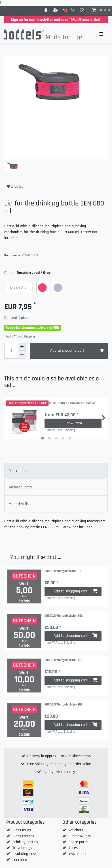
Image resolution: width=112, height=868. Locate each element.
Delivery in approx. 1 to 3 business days (59, 756)
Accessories (78, 848)
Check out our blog (12, 9)
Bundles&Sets (80, 836)
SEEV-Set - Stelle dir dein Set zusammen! (70, 403)
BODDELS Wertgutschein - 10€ (63, 660)
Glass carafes (23, 836)
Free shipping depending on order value (59, 764)
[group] (24, 586)
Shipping (29, 337)
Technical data (20, 487)
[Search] (73, 10)
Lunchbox (20, 860)
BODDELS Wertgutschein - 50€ (64, 616)
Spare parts (78, 842)
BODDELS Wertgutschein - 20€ (64, 705)
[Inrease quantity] (22, 347)
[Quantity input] (11, 351)
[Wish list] (82, 10)
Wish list (15, 187)
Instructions (78, 854)
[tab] (56, 471)
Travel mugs (22, 848)
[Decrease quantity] (22, 355)
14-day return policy (59, 772)
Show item (73, 423)
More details (19, 504)
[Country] (65, 10)
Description (18, 471)
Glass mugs (22, 830)
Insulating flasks (25, 854)
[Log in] (47, 10)
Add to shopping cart (77, 351)
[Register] (56, 10)
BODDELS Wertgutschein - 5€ (63, 571)
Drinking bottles (25, 842)
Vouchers (76, 830)
